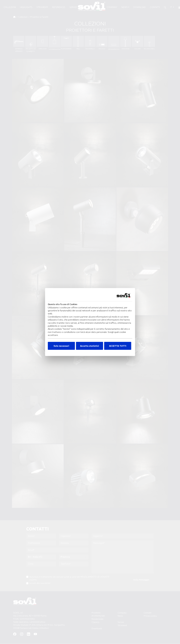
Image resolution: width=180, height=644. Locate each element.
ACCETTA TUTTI (118, 346)
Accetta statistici (90, 346)
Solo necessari (61, 346)
